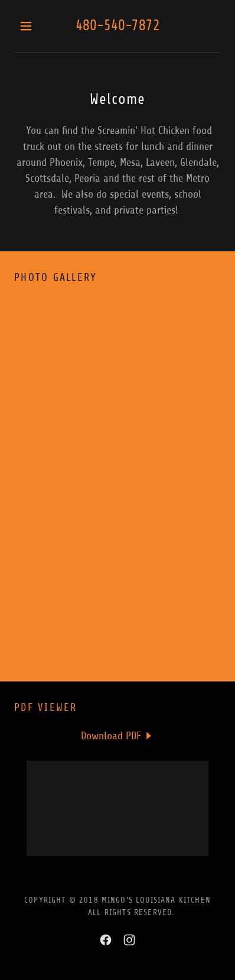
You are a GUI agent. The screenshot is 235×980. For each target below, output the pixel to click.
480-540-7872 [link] (118, 25)
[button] (30, 26)
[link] (118, 736)
